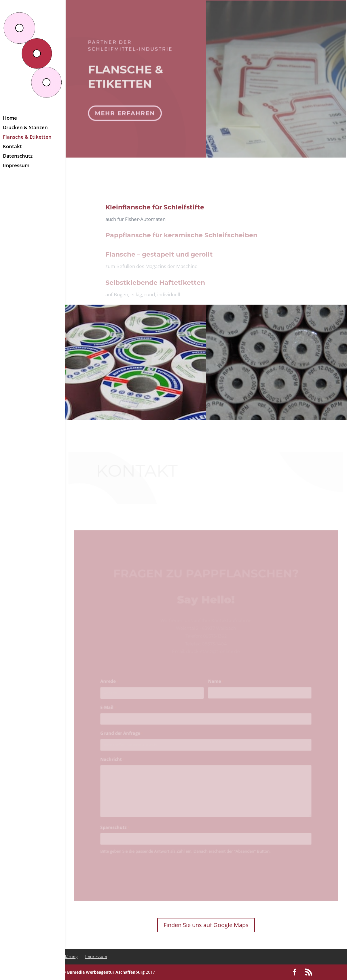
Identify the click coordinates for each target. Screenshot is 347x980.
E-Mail (111, 713)
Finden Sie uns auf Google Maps (206, 925)
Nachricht (115, 763)
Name (216, 687)
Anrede (112, 687)
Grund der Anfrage (124, 738)
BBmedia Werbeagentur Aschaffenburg (106, 972)
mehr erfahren (126, 111)
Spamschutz (117, 829)
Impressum (96, 957)
